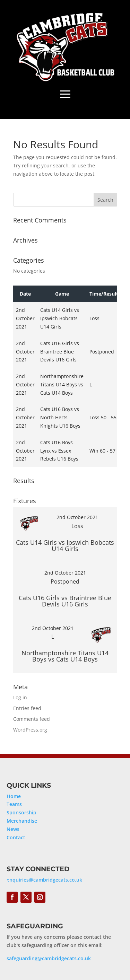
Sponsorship (21, 812)
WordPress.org (30, 730)
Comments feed (32, 719)
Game (62, 294)
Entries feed (27, 708)
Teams (14, 804)
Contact (16, 837)
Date (25, 294)
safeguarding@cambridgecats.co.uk (49, 958)
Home (14, 796)
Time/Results (105, 294)
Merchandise (22, 821)
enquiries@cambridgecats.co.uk (44, 880)
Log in (20, 697)
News (13, 829)
